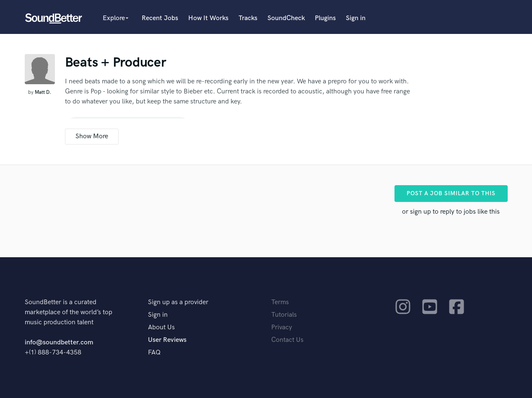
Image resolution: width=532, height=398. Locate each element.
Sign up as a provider (178, 302)
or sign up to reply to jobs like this (451, 212)
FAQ (154, 353)
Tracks (248, 18)
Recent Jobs (160, 18)
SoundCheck (286, 18)
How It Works (208, 18)
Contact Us (287, 340)
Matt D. (43, 92)
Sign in (356, 18)
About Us (161, 327)
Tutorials (284, 315)
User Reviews (167, 340)
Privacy (282, 327)
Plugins (325, 18)
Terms (280, 302)
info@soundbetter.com (59, 342)
